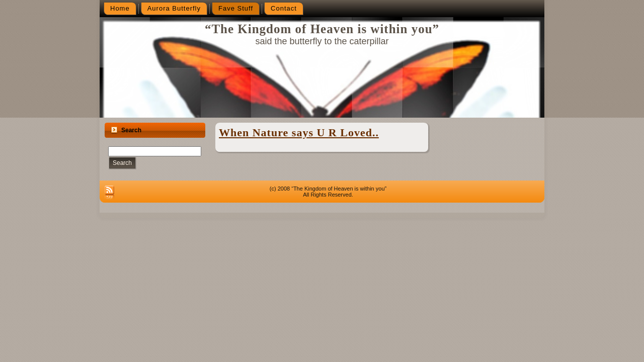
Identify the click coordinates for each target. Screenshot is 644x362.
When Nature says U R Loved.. (299, 132)
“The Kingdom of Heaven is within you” (322, 29)
